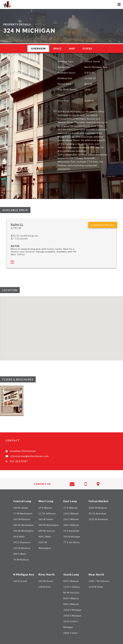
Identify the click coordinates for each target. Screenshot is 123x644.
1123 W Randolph (98, 519)
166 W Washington (24, 531)
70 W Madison (21, 560)
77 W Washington (23, 514)
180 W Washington (24, 525)
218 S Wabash (71, 514)
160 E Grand (20, 581)
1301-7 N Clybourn (99, 581)
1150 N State (96, 587)
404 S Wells (20, 554)
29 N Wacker (45, 508)
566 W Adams (46, 519)
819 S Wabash (71, 581)
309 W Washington (49, 525)
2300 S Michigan (72, 616)
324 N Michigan (72, 537)
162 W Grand (46, 581)
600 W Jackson (47, 531)
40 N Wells (19, 537)
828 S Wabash (71, 604)
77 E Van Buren (72, 542)
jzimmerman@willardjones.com (30, 456)
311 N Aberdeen (97, 514)
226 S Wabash (71, 519)
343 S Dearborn (22, 542)
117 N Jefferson (47, 514)
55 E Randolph (71, 531)
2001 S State (70, 633)
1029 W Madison (98, 508)
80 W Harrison (71, 593)
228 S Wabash (71, 525)
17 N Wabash (71, 508)
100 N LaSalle (21, 508)
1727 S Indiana (72, 587)
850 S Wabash (71, 598)
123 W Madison (22, 548)
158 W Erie (44, 587)
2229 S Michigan (72, 610)
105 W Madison (22, 519)
